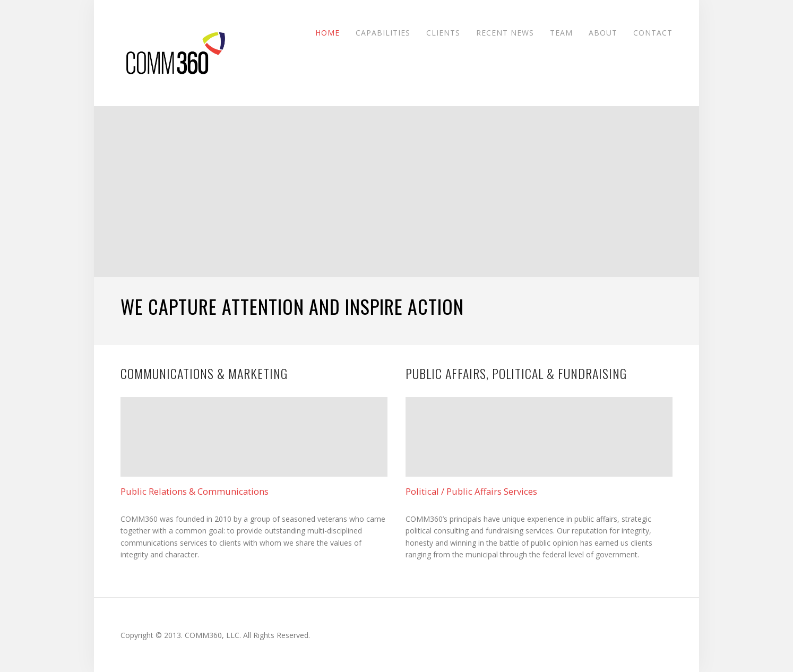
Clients (443, 32)
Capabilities (383, 32)
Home (327, 32)
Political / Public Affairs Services (471, 492)
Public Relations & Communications (195, 492)
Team (561, 32)
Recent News (505, 32)
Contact (653, 32)
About (603, 32)
